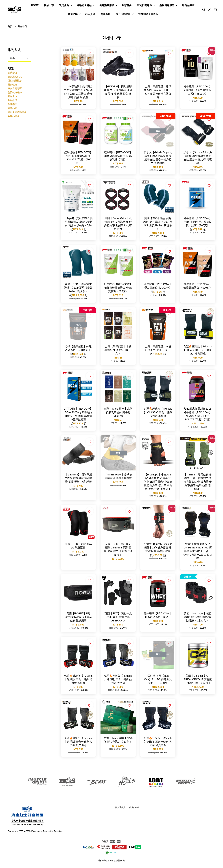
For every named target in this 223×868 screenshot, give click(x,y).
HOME (35, 6)
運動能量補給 (86, 6)
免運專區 (12, 105)
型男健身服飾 (168, 6)
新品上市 (49, 6)
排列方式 (14, 51)
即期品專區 (188, 6)
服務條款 (111, 862)
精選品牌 (74, 15)
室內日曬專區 (146, 6)
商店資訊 (90, 15)
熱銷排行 (12, 101)
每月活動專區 (125, 15)
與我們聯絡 (134, 809)
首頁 (10, 27)
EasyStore (59, 832)
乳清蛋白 (66, 6)
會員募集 (105, 15)
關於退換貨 (120, 809)
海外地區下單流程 (148, 15)
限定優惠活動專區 (17, 113)
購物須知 (121, 862)
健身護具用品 (108, 6)
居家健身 (127, 6)
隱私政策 (102, 862)
